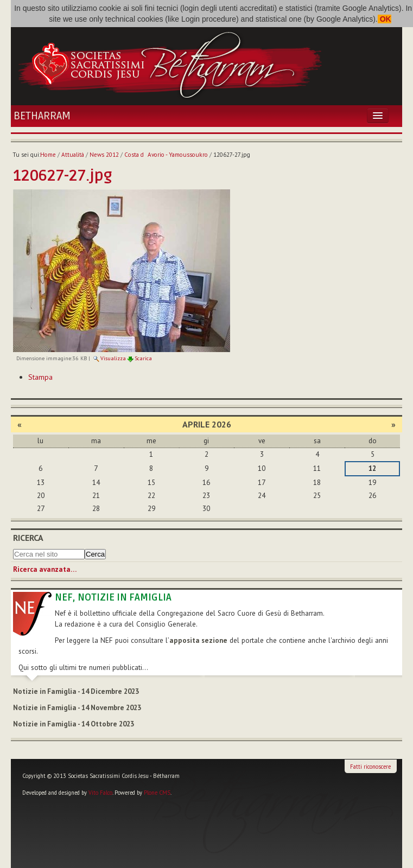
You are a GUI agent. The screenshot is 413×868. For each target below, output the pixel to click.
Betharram (42, 116)
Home (48, 155)
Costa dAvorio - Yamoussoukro (166, 155)
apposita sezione (198, 640)
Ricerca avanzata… (45, 569)
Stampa (40, 377)
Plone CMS (157, 793)
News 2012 (104, 155)
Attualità (73, 155)
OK (385, 19)
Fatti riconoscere (370, 767)
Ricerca (28, 538)
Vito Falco (100, 793)
